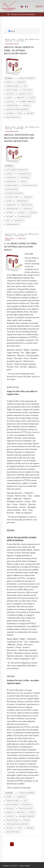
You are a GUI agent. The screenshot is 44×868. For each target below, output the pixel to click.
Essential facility (26, 94)
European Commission (15, 193)
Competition (11, 178)
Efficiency (10, 94)
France (32, 98)
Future (9, 201)
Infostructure (26, 205)
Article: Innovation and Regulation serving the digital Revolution (19, 138)
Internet (26, 106)
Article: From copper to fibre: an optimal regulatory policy (19, 50)
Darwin (24, 182)
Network (10, 113)
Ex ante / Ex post (13, 197)
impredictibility (22, 201)
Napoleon (33, 213)
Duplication (27, 90)
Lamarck (21, 213)
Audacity (10, 174)
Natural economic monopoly (17, 110)
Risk (8, 221)
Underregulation (13, 224)
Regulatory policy (13, 117)
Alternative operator (26, 78)
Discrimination (12, 189)
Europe (9, 98)
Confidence (25, 178)
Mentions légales (25, 866)
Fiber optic (21, 98)
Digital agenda (12, 90)
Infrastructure (12, 106)
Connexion (21, 82)
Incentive (10, 102)
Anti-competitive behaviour (17, 170)
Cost (25, 86)
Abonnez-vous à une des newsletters (23, 14)
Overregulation (24, 217)
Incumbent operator (26, 102)
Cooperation (11, 182)
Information (11, 205)
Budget (9, 82)
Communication (24, 174)
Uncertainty (19, 221)
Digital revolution (30, 185)
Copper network (12, 86)
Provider (30, 113)
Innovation (27, 209)
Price (20, 113)
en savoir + (9, 78)
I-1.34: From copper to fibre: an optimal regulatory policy (21, 247)
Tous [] (12, 31)
